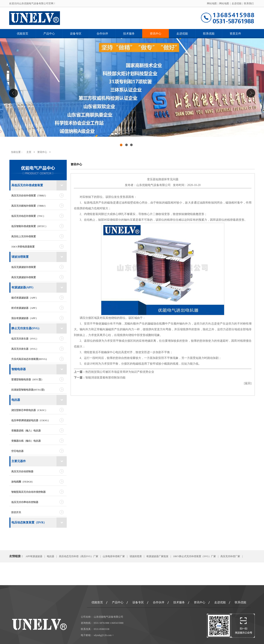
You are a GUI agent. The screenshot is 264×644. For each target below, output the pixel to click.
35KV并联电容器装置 (23, 247)
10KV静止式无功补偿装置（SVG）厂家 (194, 556)
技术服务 (129, 34)
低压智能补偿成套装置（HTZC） (29, 226)
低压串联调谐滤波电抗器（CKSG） (31, 420)
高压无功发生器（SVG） (25, 349)
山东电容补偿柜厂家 (114, 556)
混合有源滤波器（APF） (25, 318)
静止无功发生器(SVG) (25, 328)
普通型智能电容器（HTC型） (27, 380)
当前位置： (17, 152)
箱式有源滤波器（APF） (25, 298)
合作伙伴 (102, 34)
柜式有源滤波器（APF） (25, 308)
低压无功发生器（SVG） (25, 339)
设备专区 (76, 34)
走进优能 (237, 3)
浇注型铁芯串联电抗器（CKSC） (29, 410)
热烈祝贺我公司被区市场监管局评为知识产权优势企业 (120, 372)
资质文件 (235, 34)
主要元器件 (19, 461)
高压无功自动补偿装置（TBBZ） (29, 196)
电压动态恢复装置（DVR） (29, 522)
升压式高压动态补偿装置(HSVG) (29, 359)
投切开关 (16, 512)
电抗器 (16, 400)
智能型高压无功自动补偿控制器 (28, 492)
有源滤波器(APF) (22, 287)
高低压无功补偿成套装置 (27, 185)
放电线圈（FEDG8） (23, 482)
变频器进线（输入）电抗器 (26, 431)
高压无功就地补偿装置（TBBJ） (29, 206)
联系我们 (249, 3)
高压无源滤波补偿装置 (24, 277)
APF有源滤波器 (34, 556)
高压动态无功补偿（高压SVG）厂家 (79, 556)
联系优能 (209, 34)
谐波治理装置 (20, 257)
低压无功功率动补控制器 (25, 502)
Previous (13, 93)
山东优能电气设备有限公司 (153, 185)
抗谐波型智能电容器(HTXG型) (28, 390)
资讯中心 (156, 34)
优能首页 (23, 34)
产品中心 (49, 34)
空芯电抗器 (17, 451)
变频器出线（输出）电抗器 (26, 441)
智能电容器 (19, 369)
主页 (29, 152)
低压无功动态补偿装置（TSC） (28, 216)
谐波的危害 (136, 556)
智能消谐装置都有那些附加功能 (105, 378)
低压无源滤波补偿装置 (24, 267)
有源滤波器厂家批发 (157, 556)
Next (251, 93)
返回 (248, 383)
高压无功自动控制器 (22, 472)
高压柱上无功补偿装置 (24, 236)
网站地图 (212, 3)
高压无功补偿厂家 (230, 556)
